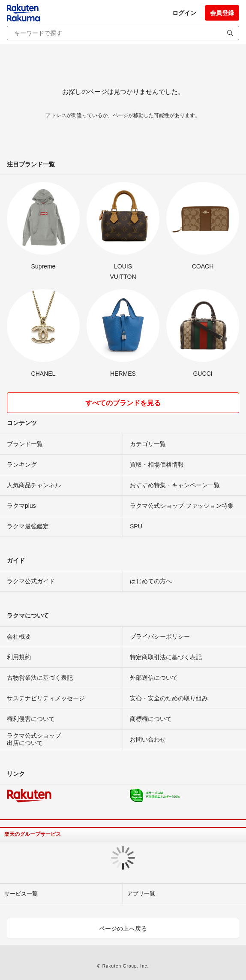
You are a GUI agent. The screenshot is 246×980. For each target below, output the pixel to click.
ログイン (184, 13)
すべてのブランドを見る (123, 403)
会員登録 (222, 13)
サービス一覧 (21, 894)
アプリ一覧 (141, 894)
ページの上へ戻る (123, 929)
